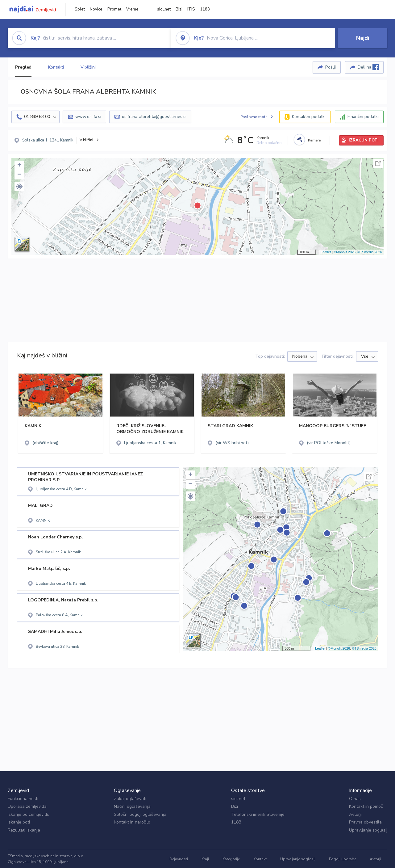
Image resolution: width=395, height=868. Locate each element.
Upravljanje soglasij (368, 830)
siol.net (164, 9)
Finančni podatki (363, 117)
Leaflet (326, 252)
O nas (355, 799)
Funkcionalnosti (23, 799)
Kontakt (260, 859)
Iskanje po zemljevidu (29, 814)
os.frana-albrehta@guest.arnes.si (154, 117)
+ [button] (19, 166)
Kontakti (56, 67)
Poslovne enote (254, 117)
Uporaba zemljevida (27, 806)
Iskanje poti (19, 822)
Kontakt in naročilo (132, 822)
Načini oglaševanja (132, 806)
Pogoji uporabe (343, 859)
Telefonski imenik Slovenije (258, 814)
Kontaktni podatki (309, 117)
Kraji (205, 859)
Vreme (132, 9)
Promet (114, 9)
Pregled (23, 67)
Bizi (179, 9)
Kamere (314, 140)
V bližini (88, 67)
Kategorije (231, 859)
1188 (205, 9)
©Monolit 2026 (345, 252)
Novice (96, 9)
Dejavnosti (179, 859)
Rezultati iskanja (24, 830)
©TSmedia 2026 (370, 252)
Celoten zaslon (378, 163)
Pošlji (331, 67)
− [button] (19, 175)
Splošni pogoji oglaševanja (140, 814)
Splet (80, 9)
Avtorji (355, 814)
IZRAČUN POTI (364, 140)
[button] (19, 187)
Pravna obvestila (365, 822)
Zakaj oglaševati (130, 799)
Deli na (368, 67)
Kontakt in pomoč (366, 806)
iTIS (191, 9)
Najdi (363, 38)
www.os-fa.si (88, 117)
